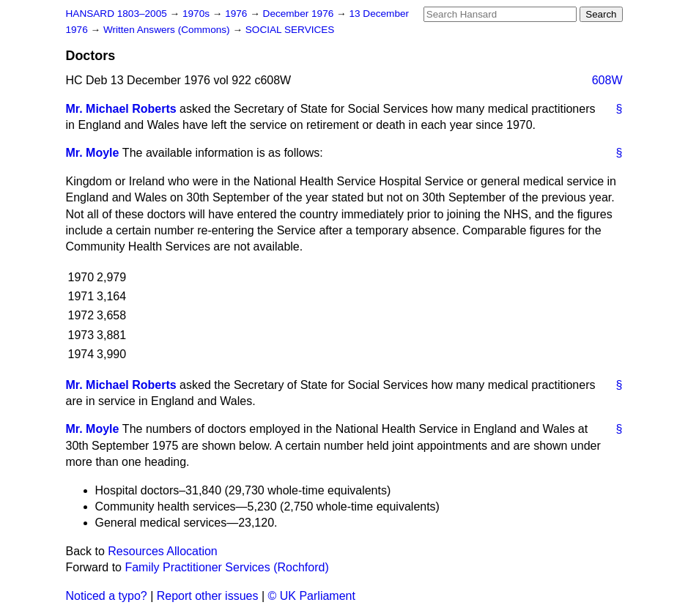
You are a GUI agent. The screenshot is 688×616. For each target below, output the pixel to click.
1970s (197, 14)
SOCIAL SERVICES (290, 30)
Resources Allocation (162, 551)
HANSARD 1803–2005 (116, 14)
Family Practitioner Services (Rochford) (226, 567)
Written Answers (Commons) (168, 30)
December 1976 (300, 14)
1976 (237, 14)
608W (607, 80)
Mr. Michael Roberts (121, 109)
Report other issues (208, 596)
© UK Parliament (312, 596)
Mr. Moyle (93, 153)
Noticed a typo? (107, 596)
